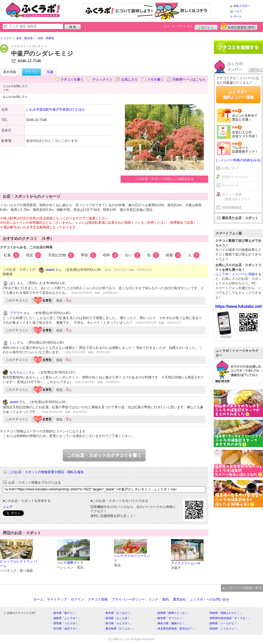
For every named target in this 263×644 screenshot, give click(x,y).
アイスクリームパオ (186, 563)
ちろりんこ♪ (19, 372)
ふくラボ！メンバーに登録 (235, 274)
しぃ (13, 343)
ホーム (238, 16)
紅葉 (12, 255)
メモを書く (155, 79)
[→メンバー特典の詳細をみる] (238, 160)
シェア (8, 507)
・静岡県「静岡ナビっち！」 (173, 613)
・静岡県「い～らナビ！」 (223, 623)
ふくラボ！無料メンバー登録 (238, 94)
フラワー (16, 313)
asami (50, 270)
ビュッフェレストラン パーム (18, 564)
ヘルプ (238, 11)
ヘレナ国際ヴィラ (70, 563)
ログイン (206, 27)
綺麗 (173, 255)
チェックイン (102, 79)
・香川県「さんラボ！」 (118, 623)
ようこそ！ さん (178, 26)
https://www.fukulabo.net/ (239, 306)
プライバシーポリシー (128, 599)
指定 (34, 255)
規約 (165, 599)
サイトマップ (57, 599)
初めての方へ (242, 6)
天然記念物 (61, 255)
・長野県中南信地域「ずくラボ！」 (229, 618)
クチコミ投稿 (98, 599)
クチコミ (32, 72)
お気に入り (130, 79)
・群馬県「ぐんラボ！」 (66, 623)
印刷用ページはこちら (189, 79)
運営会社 (179, 599)
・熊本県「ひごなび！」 (118, 613)
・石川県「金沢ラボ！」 (66, 629)
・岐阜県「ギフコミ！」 (170, 618)
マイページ (230, 186)
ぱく (13, 283)
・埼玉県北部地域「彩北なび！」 (175, 629)
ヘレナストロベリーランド (132, 558)
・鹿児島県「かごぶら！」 (119, 629)
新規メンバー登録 (239, 27)
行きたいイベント (235, 177)
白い (133, 255)
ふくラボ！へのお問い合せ (210, 599)
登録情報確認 (232, 208)
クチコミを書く (72, 79)
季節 (88, 255)
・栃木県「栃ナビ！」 (64, 613)
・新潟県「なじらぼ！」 (118, 618)
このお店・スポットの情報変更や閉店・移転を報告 (46, 472)
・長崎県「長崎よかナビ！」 (225, 613)
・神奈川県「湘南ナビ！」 (171, 623)
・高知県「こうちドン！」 (223, 629)
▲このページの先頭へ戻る (242, 588)
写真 (50, 72)
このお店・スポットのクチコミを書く (104, 455)
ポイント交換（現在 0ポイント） (236, 197)
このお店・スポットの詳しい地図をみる (164, 179)
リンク (153, 599)
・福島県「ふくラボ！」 (66, 618)
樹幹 (111, 255)
